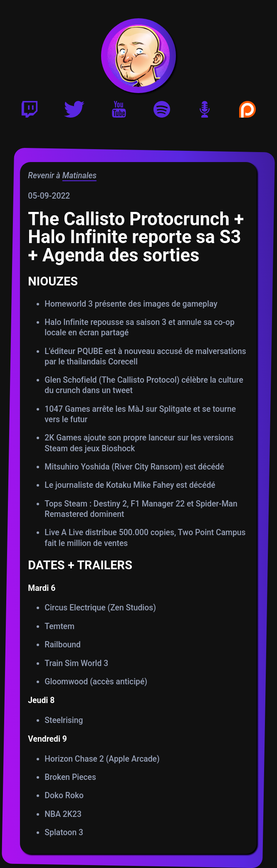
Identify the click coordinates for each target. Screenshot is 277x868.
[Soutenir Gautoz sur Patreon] (247, 112)
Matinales (80, 176)
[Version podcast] (205, 112)
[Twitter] (74, 112)
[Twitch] (30, 112)
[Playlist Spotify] (162, 112)
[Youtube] (119, 112)
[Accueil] (138, 56)
